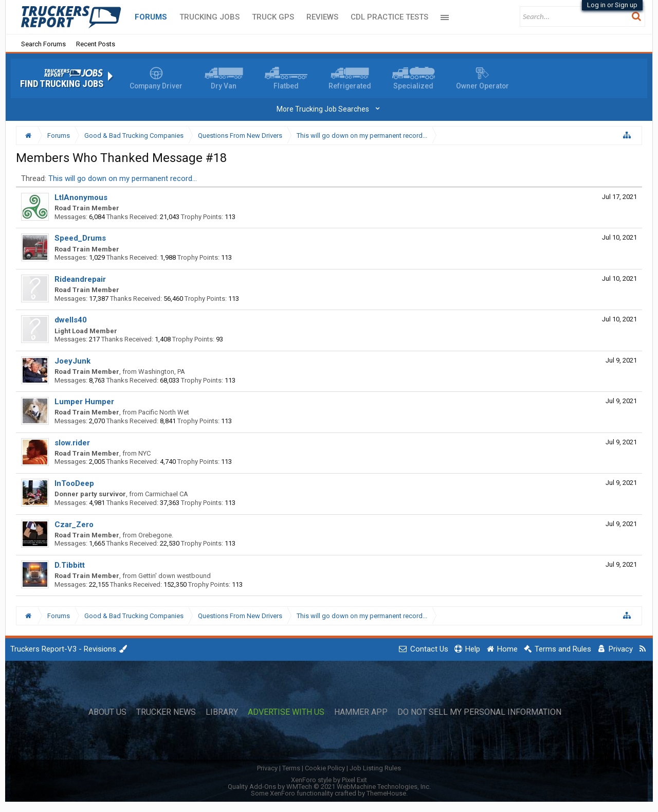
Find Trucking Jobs (62, 84)
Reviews (322, 17)
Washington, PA (162, 372)
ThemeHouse (386, 793)
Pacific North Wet (164, 412)
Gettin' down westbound (175, 576)
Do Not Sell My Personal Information (479, 712)
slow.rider (72, 443)
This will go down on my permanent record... (123, 178)
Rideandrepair (80, 279)
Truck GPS (273, 17)
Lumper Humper (84, 402)
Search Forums (43, 44)
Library (222, 712)
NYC (144, 453)
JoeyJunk (72, 361)
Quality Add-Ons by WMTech (329, 787)
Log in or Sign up (612, 5)
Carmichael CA (167, 494)
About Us (107, 712)
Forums (151, 17)
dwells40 (71, 320)
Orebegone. (156, 535)
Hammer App (361, 712)
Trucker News (166, 712)
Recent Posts (96, 44)
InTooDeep (74, 483)
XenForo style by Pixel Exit (329, 780)
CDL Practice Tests (389, 17)
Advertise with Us (286, 712)
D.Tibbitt (70, 565)
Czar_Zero (74, 525)
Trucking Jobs (209, 17)
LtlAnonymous (81, 197)
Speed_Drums (80, 238)
